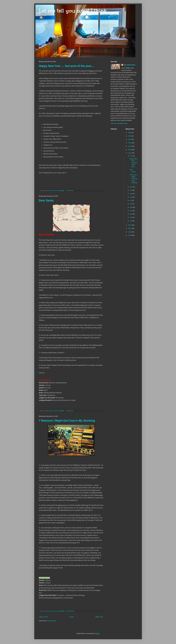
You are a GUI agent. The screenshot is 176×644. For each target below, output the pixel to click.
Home (72, 617)
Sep (131, 194)
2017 (130, 139)
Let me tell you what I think (73, 11)
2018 (130, 136)
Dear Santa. (47, 200)
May (132, 207)
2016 (130, 143)
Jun (131, 204)
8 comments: (71, 611)
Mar (132, 214)
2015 (130, 146)
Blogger (97, 634)
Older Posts (99, 617)
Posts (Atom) (52, 621)
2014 (130, 150)
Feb (131, 218)
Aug (132, 197)
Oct (131, 190)
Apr (131, 211)
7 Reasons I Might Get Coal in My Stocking (67, 421)
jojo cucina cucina (129, 65)
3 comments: (70, 191)
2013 (130, 153)
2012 (130, 225)
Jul (131, 201)
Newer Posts (44, 617)
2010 (130, 232)
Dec (132, 156)
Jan (131, 221)
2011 (130, 229)
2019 (130, 133)
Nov (132, 187)
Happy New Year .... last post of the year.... (67, 66)
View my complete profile (119, 123)
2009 (130, 235)
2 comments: (70, 411)
